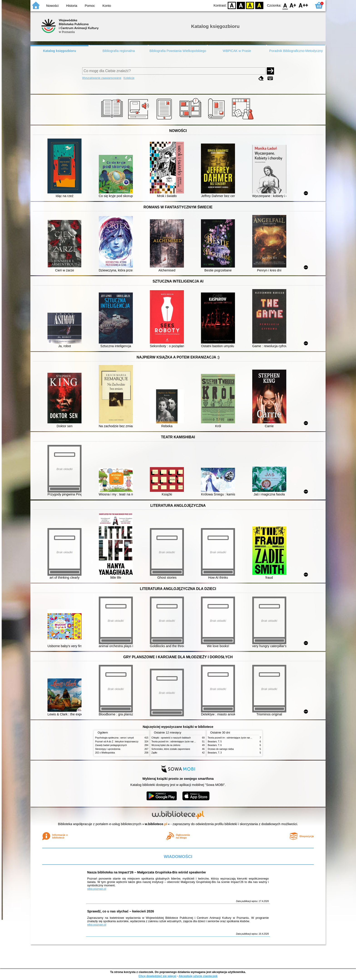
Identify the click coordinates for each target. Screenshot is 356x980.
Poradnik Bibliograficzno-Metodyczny (296, 51)
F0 (285, 5)
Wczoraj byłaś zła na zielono (166, 745)
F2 (303, 5)
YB (250, 5)
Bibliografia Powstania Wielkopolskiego (178, 51)
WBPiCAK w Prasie (237, 51)
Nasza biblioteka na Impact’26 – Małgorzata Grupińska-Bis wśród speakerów (146, 872)
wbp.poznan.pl (97, 889)
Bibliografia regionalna (119, 51)
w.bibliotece (156, 824)
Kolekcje (129, 78)
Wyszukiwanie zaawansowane (102, 78)
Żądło (154, 753)
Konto (107, 6)
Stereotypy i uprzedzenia (108, 749)
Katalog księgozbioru (59, 51)
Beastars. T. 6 (215, 745)
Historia (72, 6)
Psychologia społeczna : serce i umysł (114, 738)
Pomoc (90, 6)
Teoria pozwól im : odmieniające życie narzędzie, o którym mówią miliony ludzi (191, 742)
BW (241, 5)
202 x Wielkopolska (105, 753)
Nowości (52, 6)
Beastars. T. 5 (215, 742)
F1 (293, 5)
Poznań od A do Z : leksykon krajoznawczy (117, 742)
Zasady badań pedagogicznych (111, 745)
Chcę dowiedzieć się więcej (157, 976)
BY (259, 5)
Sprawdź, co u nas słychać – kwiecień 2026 (121, 911)
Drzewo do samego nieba (221, 749)
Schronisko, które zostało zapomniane (171, 749)
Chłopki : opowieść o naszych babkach (171, 738)
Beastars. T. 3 (215, 753)
